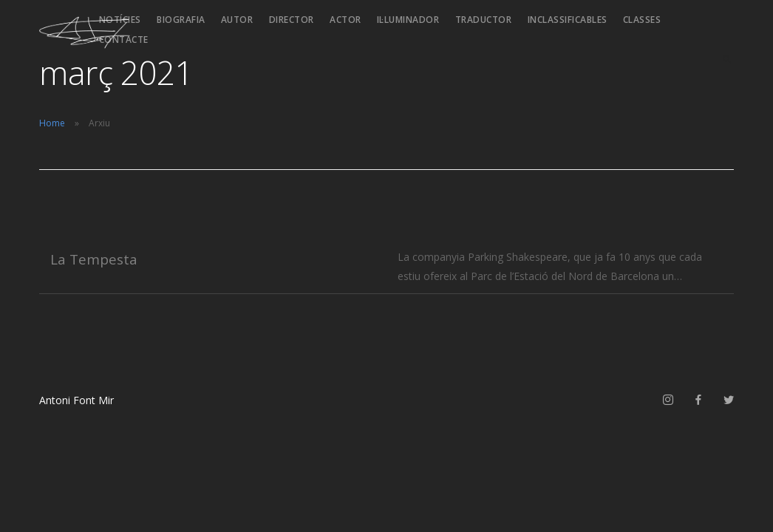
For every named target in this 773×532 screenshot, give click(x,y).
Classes (642, 20)
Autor (237, 20)
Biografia (181, 20)
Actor (345, 20)
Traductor (484, 20)
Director (292, 20)
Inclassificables (568, 20)
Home (52, 123)
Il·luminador (408, 20)
